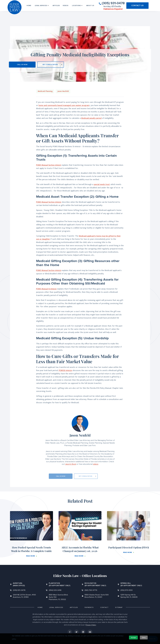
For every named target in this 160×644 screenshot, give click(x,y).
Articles (56, 6)
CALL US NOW (22, 65)
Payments (89, 607)
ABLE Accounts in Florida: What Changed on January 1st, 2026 (80, 549)
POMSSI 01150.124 (65, 371)
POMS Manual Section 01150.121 (49, 165)
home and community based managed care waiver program (64, 105)
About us (90, 6)
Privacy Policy (91, 625)
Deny (144, 638)
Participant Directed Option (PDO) (129, 547)
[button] (42, 6)
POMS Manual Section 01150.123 (49, 270)
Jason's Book (71, 464)
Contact (104, 607)
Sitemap (119, 607)
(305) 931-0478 (113, 3)
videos (96, 464)
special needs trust (102, 184)
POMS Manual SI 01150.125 (46, 289)
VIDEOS (65, 6)
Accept (133, 638)
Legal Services (56, 607)
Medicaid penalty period (91, 118)
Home (29, 6)
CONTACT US (137, 5)
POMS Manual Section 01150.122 (49, 202)
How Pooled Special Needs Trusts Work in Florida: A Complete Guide (31, 549)
